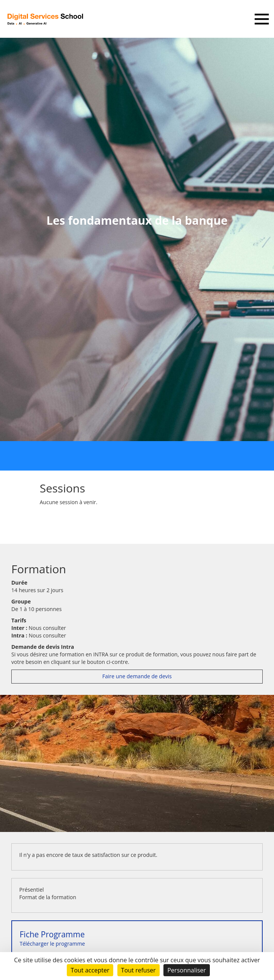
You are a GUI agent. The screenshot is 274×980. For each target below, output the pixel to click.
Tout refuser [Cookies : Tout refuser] (139, 970)
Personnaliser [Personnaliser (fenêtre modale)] (186, 970)
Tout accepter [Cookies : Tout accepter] (90, 970)
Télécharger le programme (52, 938)
